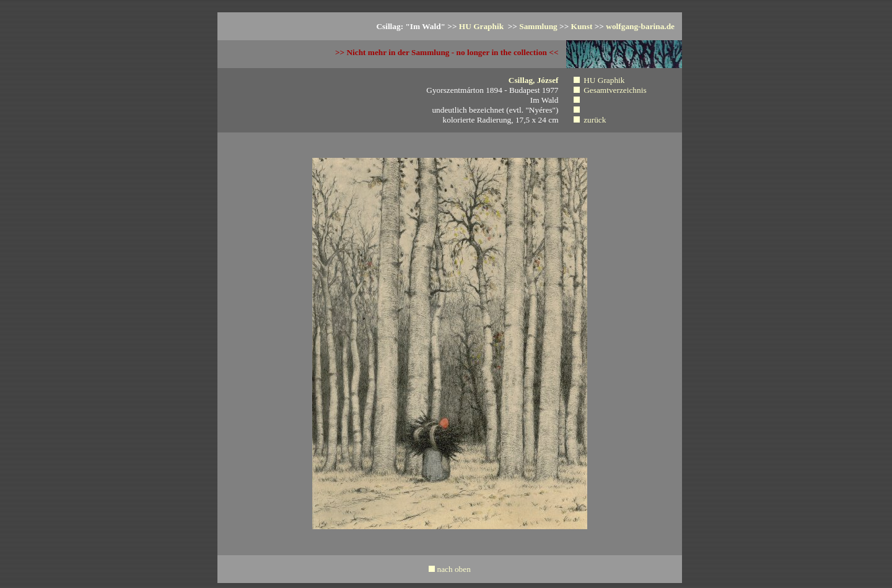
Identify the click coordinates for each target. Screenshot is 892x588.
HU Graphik (483, 26)
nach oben (453, 569)
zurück (595, 120)
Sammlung (538, 26)
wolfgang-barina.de (640, 26)
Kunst (582, 26)
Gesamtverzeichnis (615, 90)
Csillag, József (534, 80)
